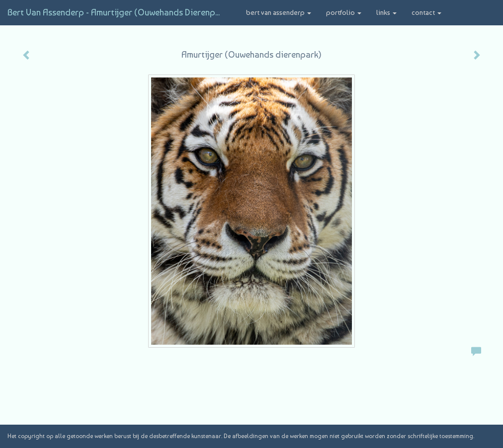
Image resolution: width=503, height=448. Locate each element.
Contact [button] (426, 12)
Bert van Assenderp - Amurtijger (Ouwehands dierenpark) (119, 12)
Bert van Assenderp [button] (279, 12)
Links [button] (386, 12)
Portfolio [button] (344, 12)
